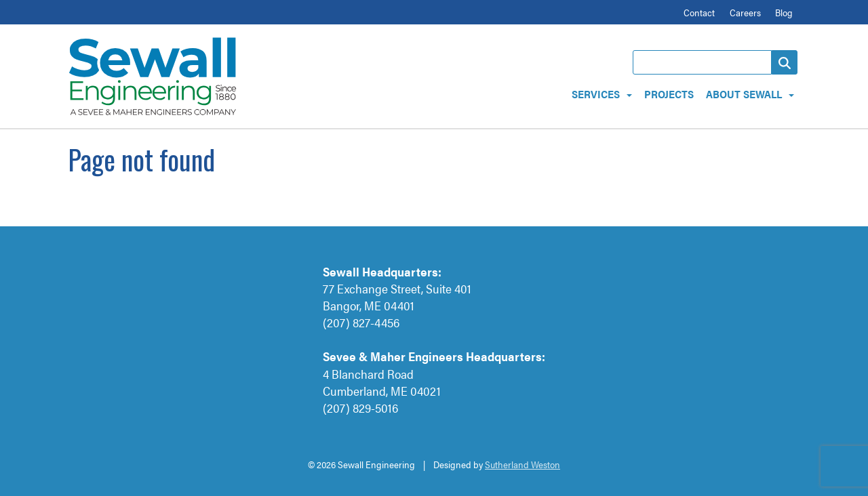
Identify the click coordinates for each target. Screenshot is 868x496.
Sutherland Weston (522, 464)
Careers (745, 12)
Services (596, 94)
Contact (699, 12)
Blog (784, 12)
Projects (669, 94)
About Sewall (744, 94)
